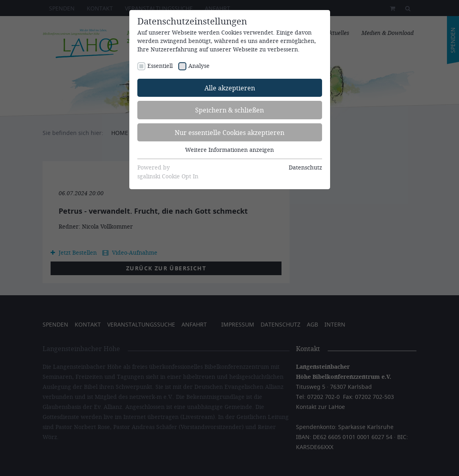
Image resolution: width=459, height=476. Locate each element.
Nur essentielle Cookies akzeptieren (229, 132)
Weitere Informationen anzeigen (229, 150)
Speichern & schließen (229, 110)
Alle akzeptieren (230, 88)
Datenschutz (305, 167)
